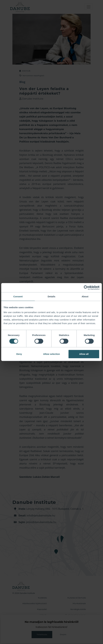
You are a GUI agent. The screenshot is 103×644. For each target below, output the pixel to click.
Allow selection (51, 354)
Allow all (84, 354)
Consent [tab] (18, 296)
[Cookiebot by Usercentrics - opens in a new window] (86, 288)
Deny (19, 354)
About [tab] (85, 296)
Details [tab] (51, 296)
